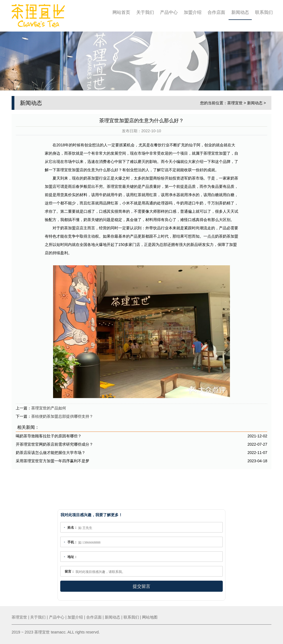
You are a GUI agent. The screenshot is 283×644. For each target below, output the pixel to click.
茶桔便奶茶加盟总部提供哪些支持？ (62, 414)
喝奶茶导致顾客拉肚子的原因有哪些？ (49, 434)
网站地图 (150, 617)
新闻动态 (240, 12)
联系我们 (264, 12)
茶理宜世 (235, 101)
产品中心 (169, 12)
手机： (72, 542)
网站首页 (121, 12)
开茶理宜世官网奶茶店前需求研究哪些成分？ (54, 442)
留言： (70, 572)
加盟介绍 (193, 12)
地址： (72, 557)
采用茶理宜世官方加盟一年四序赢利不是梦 (53, 459)
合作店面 (216, 12)
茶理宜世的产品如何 (49, 406)
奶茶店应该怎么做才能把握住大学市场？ (51, 451)
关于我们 (145, 12)
